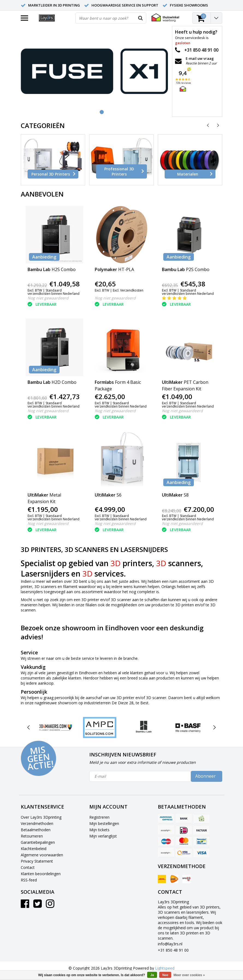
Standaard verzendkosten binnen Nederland (54, 292)
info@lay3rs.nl (170, 944)
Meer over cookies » (189, 975)
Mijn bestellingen (104, 823)
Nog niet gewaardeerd (48, 298)
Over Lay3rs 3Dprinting (41, 817)
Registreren (99, 817)
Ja (152, 975)
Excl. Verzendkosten (128, 290)
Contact (28, 867)
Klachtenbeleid (34, 849)
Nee (165, 975)
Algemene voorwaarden (42, 855)
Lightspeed (165, 968)
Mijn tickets (99, 830)
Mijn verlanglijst (103, 836)
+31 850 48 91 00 (173, 950)
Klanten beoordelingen (41, 874)
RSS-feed (29, 880)
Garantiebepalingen (38, 842)
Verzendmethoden (37, 823)
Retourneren (32, 836)
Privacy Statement (37, 861)
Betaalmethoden (36, 830)
